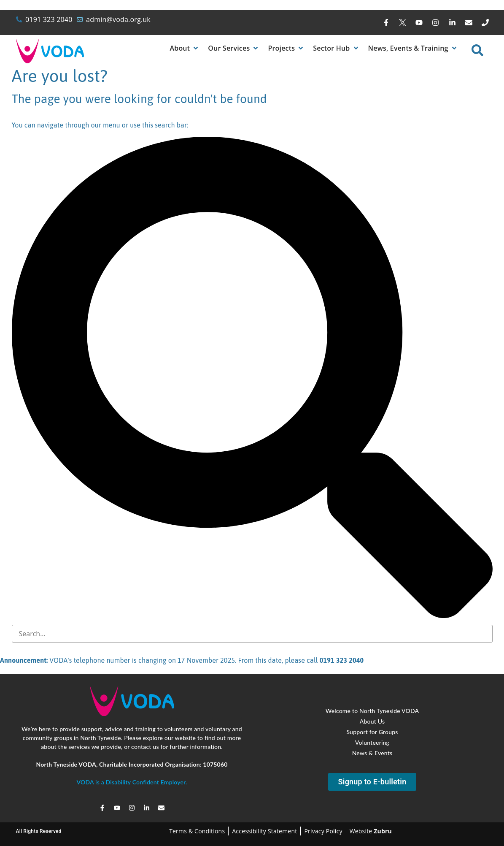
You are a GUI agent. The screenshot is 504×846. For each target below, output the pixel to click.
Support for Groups (372, 732)
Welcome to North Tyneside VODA (372, 711)
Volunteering (372, 742)
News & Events (372, 753)
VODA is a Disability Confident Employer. (132, 782)
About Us (372, 721)
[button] (185, 48)
